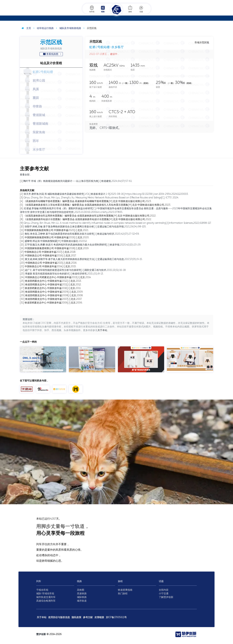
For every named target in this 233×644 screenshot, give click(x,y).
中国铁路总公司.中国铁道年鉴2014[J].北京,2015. (51, 266)
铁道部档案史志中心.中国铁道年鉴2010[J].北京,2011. (53, 288)
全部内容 (164, 590)
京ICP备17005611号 (116, 617)
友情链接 (99, 617)
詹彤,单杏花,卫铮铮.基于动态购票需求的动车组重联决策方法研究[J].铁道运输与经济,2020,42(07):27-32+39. (82, 234)
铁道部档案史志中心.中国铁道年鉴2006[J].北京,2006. (54, 303)
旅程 (130, 9)
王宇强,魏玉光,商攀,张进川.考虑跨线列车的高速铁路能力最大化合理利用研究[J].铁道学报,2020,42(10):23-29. (83, 245)
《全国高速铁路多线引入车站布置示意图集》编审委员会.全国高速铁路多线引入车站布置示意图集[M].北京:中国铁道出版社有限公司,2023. (97, 205)
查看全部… (25, 175)
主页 (25, 28)
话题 (141, 9)
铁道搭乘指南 (125, 590)
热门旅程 (123, 594)
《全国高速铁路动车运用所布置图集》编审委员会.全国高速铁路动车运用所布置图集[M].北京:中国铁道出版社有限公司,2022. (90, 216)
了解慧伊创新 (166, 597)
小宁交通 (164, 594)
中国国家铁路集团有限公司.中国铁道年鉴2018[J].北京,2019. (57, 248)
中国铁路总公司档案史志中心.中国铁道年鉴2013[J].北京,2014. (58, 277)
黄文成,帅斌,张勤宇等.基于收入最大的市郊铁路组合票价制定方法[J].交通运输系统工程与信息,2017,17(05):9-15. (84, 259)
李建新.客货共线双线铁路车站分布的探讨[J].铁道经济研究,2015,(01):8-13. (64, 274)
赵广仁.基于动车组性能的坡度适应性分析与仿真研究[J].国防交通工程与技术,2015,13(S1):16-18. (76, 270)
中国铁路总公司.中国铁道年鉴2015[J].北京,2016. (51, 263)
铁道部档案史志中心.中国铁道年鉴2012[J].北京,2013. (53, 281)
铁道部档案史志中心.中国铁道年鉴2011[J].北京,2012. (53, 285)
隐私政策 (76, 617)
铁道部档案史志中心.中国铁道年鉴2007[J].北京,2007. (54, 299)
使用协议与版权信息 (59, 617)
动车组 (92, 9)
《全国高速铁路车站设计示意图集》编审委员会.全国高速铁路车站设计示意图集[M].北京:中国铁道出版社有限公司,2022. (88, 219)
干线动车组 (42, 590)
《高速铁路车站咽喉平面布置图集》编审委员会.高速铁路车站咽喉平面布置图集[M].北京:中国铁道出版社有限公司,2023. (88, 201)
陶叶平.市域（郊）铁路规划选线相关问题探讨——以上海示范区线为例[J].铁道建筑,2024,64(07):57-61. (78, 181)
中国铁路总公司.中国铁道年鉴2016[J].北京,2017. (51, 256)
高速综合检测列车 (46, 601)
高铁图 (81, 590)
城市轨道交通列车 (46, 597)
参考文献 (88, 617)
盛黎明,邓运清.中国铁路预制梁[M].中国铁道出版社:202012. (56, 241)
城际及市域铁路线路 (68, 28)
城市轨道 (82, 601)
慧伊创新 (41, 634)
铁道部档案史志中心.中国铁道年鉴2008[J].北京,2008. (54, 295)
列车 (39, 581)
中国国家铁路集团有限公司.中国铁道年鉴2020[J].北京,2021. (57, 230)
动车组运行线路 (43, 28)
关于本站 (102, 330)
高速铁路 (82, 594)
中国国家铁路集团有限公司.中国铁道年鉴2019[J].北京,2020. (57, 237)
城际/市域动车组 (45, 594)
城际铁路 (82, 597)
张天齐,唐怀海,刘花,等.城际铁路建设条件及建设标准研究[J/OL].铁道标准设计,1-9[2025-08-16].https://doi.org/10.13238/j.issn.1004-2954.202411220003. (106, 194)
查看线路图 (52, 54)
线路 (103, 9)
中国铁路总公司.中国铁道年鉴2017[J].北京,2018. (50, 252)
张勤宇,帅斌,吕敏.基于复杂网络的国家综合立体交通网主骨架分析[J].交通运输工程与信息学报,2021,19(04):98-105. (86, 227)
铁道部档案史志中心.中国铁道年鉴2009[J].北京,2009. (54, 292)
